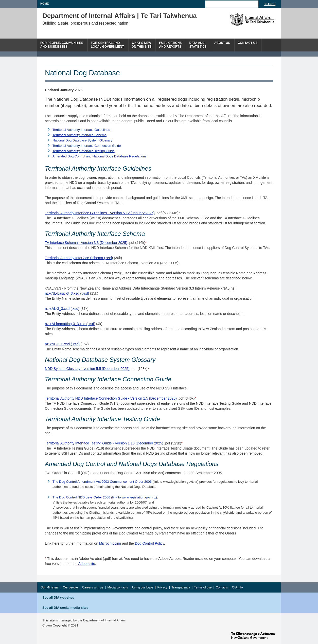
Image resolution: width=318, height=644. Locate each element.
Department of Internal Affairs (104, 620)
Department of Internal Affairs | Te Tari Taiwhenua (120, 16)
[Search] (232, 4)
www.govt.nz (253, 635)
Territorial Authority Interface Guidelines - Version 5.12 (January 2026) (100, 213)
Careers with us (93, 587)
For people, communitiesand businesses (62, 45)
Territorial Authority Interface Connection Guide (87, 146)
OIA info (237, 587)
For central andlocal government (107, 45)
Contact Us (248, 43)
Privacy (162, 587)
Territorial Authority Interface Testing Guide (84, 151)
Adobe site (87, 564)
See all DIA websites (58, 597)
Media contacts (118, 587)
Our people (70, 587)
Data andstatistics (198, 45)
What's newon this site (142, 45)
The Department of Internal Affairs (241, 20)
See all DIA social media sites (65, 608)
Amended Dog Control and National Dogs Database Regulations (100, 156)
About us (222, 43)
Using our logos (143, 587)
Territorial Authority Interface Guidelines (81, 130)
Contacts (222, 587)
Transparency (181, 587)
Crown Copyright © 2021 (60, 625)
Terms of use (203, 587)
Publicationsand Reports (170, 45)
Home (45, 4)
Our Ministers (50, 587)
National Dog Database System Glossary (82, 140)
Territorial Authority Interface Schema (79, 135)
